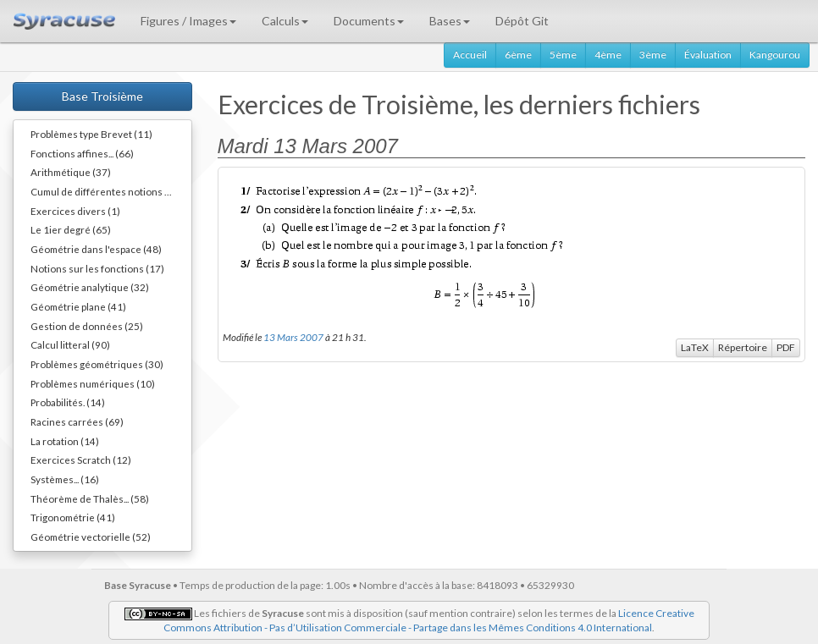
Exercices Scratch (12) (81, 460)
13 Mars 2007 (293, 337)
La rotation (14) (65, 441)
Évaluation (708, 55)
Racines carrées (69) (77, 421)
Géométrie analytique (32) (90, 287)
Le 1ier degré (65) (71, 229)
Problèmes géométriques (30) (97, 364)
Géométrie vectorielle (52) (91, 537)
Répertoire (743, 347)
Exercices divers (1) (75, 211)
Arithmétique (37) (71, 172)
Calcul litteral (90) (70, 344)
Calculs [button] (285, 21)
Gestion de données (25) (87, 326)
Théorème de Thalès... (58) (90, 498)
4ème (608, 55)
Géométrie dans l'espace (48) (96, 249)
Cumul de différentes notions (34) (107, 191)
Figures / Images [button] (188, 21)
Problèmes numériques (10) (93, 383)
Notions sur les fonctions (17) (97, 268)
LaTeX (695, 347)
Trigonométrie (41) (73, 517)
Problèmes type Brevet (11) (91, 134)
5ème (563, 55)
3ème (653, 55)
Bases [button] (450, 21)
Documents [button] (369, 21)
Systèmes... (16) (65, 479)
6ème (518, 55)
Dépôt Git (522, 21)
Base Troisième (102, 96)
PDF (786, 347)
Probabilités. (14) (68, 402)
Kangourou (775, 55)
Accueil (470, 55)
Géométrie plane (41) (78, 306)
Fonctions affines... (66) (82, 153)
